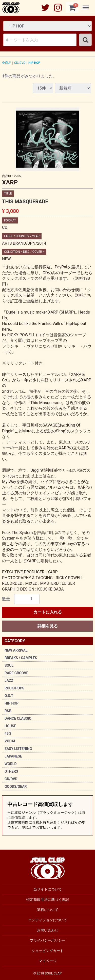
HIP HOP (12, 703)
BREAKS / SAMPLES (21, 658)
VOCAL (10, 741)
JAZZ (9, 681)
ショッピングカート (48, 950)
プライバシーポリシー (48, 940)
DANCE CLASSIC (18, 718)
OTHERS (11, 771)
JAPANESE (13, 756)
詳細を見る (48, 626)
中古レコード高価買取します (48, 816)
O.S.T (9, 696)
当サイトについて (48, 889)
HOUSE (10, 726)
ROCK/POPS (14, 688)
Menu (86, 5)
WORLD (11, 764)
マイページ (48, 961)
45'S (8, 734)
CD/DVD (11, 779)
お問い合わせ (48, 930)
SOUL (9, 665)
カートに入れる (48, 612)
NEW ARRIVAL (16, 650)
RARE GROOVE (16, 673)
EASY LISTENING (18, 749)
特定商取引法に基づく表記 (48, 899)
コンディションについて (48, 920)
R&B (8, 711)
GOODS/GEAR (16, 787)
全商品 (7, 63)
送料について (48, 910)
